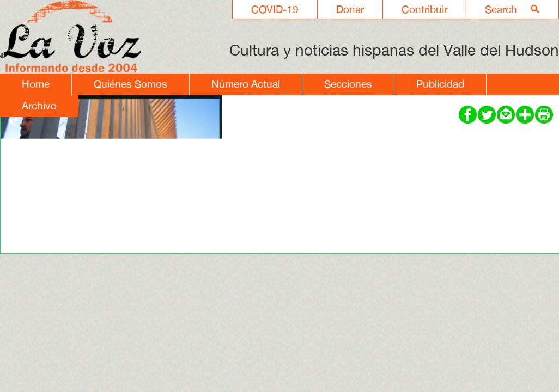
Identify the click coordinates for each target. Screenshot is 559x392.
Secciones (348, 84)
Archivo (39, 106)
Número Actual (246, 84)
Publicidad (440, 84)
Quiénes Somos (130, 84)
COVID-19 (275, 9)
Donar (350, 9)
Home (36, 84)
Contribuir (424, 9)
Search (501, 9)
